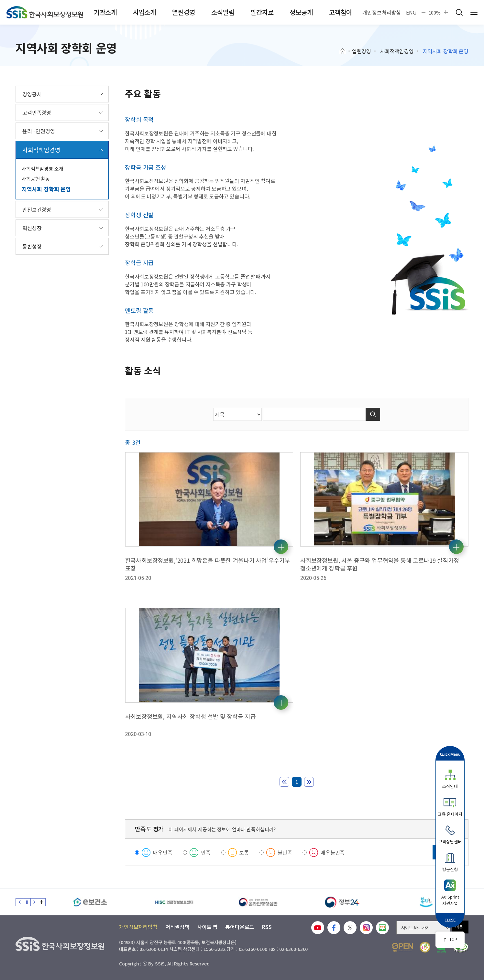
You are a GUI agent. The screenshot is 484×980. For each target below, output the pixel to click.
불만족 (285, 852)
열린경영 (184, 12)
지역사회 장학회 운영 (46, 189)
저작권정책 (177, 927)
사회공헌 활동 (36, 179)
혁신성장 (32, 228)
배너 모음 (42, 902)
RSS (267, 927)
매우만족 (163, 852)
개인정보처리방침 (382, 12)
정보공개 (301, 12)
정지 (27, 902)
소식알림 (223, 12)
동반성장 (32, 246)
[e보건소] (90, 902)
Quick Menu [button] (450, 754)
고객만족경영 (37, 112)
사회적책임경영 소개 (43, 169)
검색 (459, 12)
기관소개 (105, 12)
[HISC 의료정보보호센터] (174, 902)
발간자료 (262, 12)
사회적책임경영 (397, 51)
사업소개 (144, 12)
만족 (206, 852)
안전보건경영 (37, 209)
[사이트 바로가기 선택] (423, 928)
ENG (411, 12)
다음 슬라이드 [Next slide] (34, 902)
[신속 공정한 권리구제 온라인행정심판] (258, 902)
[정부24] (342, 902)
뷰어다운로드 (240, 927)
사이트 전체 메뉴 (474, 12)
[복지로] (426, 902)
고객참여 (341, 12)
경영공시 (32, 94)
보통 (244, 852)
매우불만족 (333, 852)
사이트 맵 (207, 927)
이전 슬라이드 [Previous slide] (19, 902)
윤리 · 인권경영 (39, 131)
